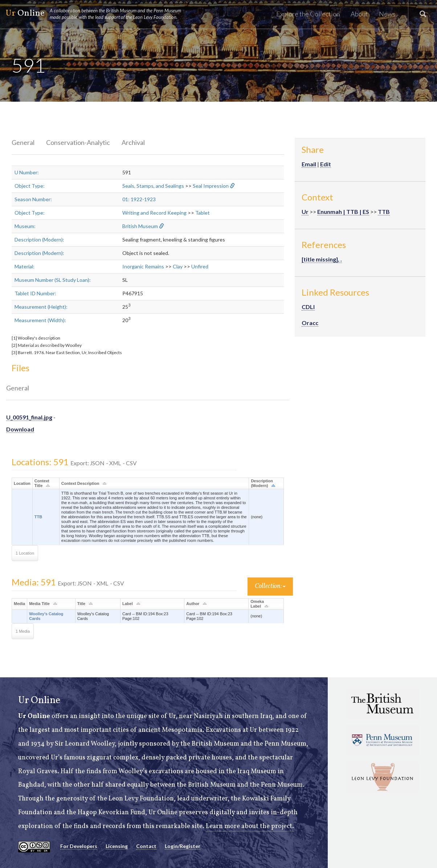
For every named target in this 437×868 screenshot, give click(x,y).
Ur (305, 212)
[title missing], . (322, 259)
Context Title (42, 483)
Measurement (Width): (40, 320)
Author (193, 604)
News (387, 14)
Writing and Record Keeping (154, 213)
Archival (133, 142)
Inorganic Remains (143, 266)
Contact (146, 846)
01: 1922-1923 (139, 199)
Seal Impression (211, 186)
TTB (38, 517)
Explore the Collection (308, 14)
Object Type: (30, 186)
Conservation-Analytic (78, 142)
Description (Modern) (262, 483)
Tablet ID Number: (35, 293)
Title (81, 604)
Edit (326, 164)
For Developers (79, 846)
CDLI (308, 307)
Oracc (310, 323)
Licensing (117, 846)
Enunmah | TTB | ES (343, 212)
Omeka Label (257, 604)
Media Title (39, 604)
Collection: (270, 586)
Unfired (200, 266)
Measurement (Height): (41, 307)
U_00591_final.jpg (29, 417)
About (359, 14)
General (23, 142)
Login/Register (183, 846)
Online (97, 14)
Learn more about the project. (250, 826)
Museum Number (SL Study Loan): (53, 280)
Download (20, 429)
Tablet (203, 213)
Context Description (80, 483)
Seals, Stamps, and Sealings (153, 186)
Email (309, 164)
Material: (24, 266)
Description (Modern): (39, 240)
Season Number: (33, 199)
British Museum (140, 226)
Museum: (25, 226)
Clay (178, 266)
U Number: (27, 172)
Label (128, 604)
